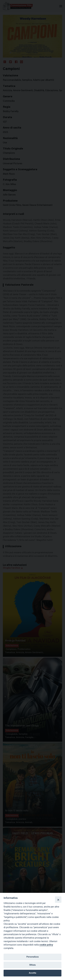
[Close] (58, 900)
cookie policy (46, 945)
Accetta (33, 973)
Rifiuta (32, 965)
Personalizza (32, 957)
